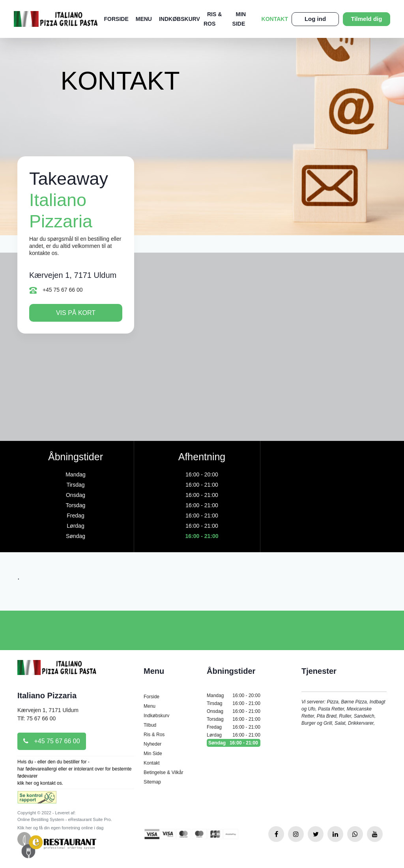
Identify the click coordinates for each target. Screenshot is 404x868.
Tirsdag (234, 703)
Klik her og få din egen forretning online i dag (60, 828)
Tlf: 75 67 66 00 (36, 718)
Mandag (234, 696)
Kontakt (275, 19)
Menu (144, 19)
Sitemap (152, 782)
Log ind (315, 19)
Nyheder (152, 744)
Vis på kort (76, 313)
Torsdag (234, 719)
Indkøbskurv (180, 19)
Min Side (153, 754)
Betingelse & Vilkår (164, 772)
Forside (116, 19)
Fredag (234, 727)
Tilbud (150, 725)
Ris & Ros (154, 735)
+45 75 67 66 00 (56, 290)
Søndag (234, 743)
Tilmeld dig (367, 19)
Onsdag (234, 711)
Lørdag (234, 735)
